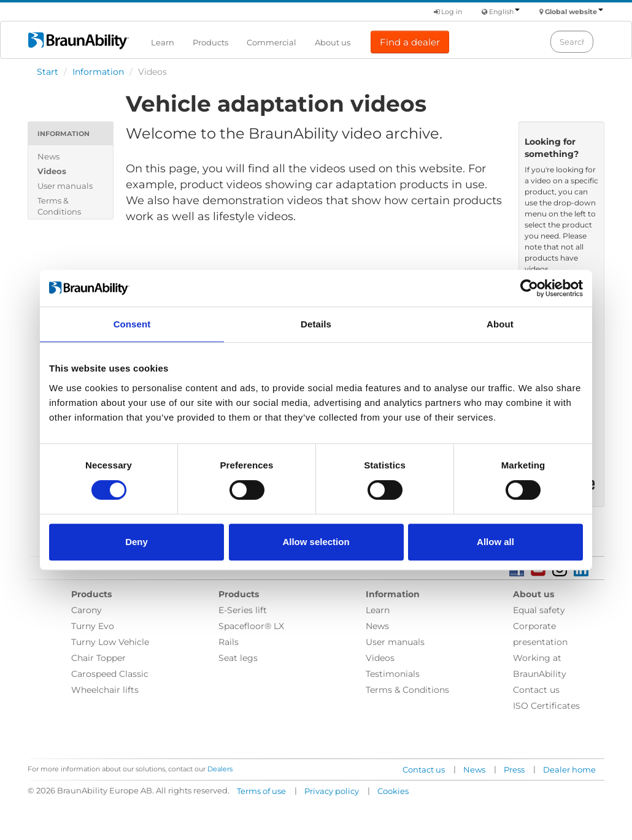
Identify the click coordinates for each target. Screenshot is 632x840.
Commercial (272, 42)
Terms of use (261, 791)
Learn (163, 42)
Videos (52, 171)
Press (514, 769)
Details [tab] (316, 324)
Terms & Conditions (59, 206)
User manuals (65, 186)
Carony (87, 610)
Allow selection (316, 542)
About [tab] (500, 324)
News (48, 156)
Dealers (220, 769)
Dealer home (569, 769)
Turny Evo (93, 626)
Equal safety (539, 610)
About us (333, 42)
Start (48, 72)
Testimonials (393, 674)
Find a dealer (410, 42)
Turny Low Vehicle (110, 642)
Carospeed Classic (110, 674)
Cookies (393, 791)
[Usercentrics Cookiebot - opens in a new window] (529, 288)
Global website (574, 12)
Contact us (536, 690)
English (504, 12)
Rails (229, 642)
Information (98, 72)
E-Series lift (243, 610)
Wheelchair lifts (105, 690)
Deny (137, 542)
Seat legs (238, 658)
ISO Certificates (546, 706)
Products (210, 42)
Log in (448, 12)
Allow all (495, 542)
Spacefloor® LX (251, 626)
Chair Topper (98, 658)
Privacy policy (332, 791)
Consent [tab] (132, 324)
